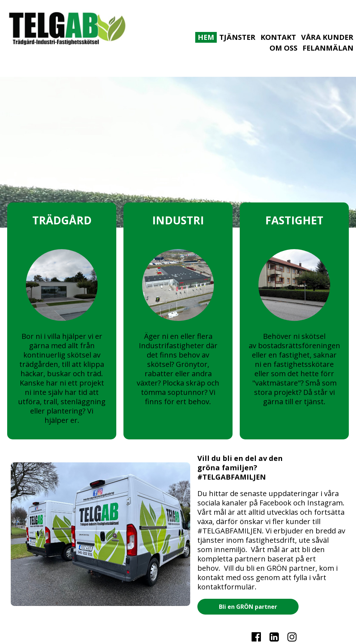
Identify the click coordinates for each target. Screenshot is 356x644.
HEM (206, 37)
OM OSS (284, 48)
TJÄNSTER (237, 37)
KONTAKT (278, 37)
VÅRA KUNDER (327, 37)
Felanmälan (328, 48)
